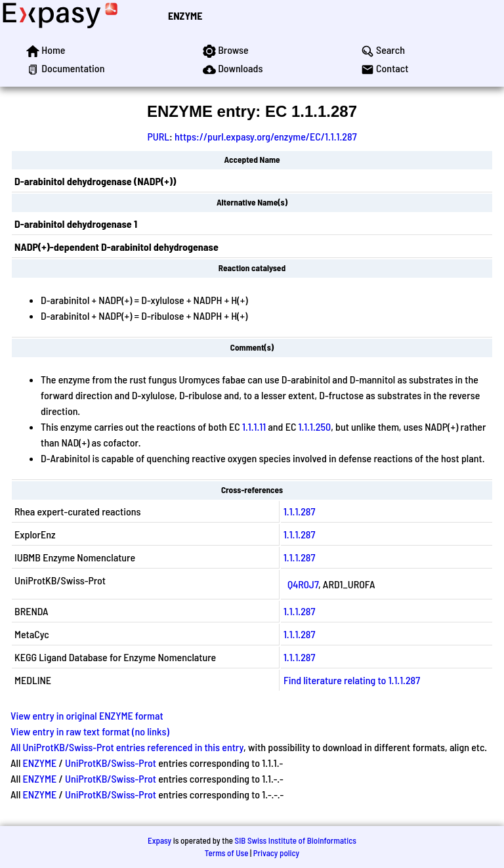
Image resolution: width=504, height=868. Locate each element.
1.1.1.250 (315, 426)
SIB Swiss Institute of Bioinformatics (296, 840)
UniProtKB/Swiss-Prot (111, 763)
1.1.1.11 (254, 426)
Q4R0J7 (303, 584)
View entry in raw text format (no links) (90, 731)
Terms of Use (227, 853)
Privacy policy (276, 853)
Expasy (159, 840)
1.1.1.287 (299, 511)
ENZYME (185, 15)
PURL (158, 136)
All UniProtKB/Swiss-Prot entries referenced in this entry (127, 747)
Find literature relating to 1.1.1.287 (352, 680)
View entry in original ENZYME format (87, 715)
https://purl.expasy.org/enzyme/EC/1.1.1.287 (266, 136)
